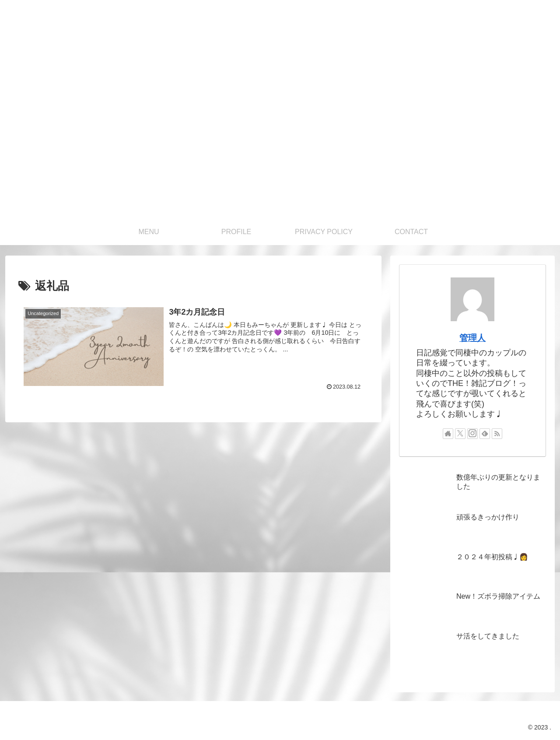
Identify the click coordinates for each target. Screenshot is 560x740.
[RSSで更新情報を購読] (497, 434)
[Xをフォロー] (460, 434)
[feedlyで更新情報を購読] (485, 434)
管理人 (472, 338)
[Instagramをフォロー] (472, 434)
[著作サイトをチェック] (448, 434)
